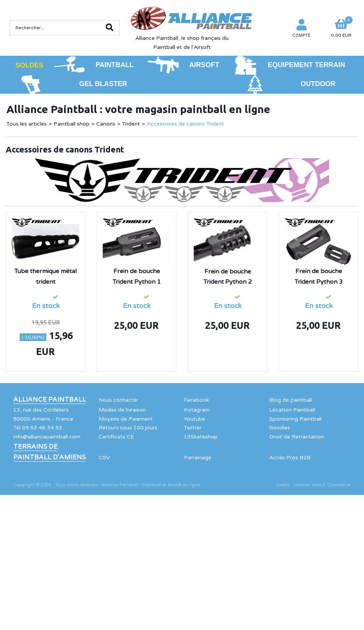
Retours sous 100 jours (128, 428)
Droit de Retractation (297, 437)
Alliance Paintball (50, 400)
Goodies (280, 428)
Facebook (196, 400)
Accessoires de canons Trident (185, 124)
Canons (106, 124)
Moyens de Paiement (126, 419)
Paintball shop (71, 124)
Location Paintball (292, 410)
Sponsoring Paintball (295, 419)
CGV (104, 458)
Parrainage (198, 458)
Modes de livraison (122, 410)
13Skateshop (201, 437)
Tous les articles (27, 124)
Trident (131, 124)
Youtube (195, 419)
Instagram (197, 410)
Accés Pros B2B (290, 458)
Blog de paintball (291, 400)
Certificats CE (116, 437)
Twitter (193, 428)
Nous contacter (118, 400)
